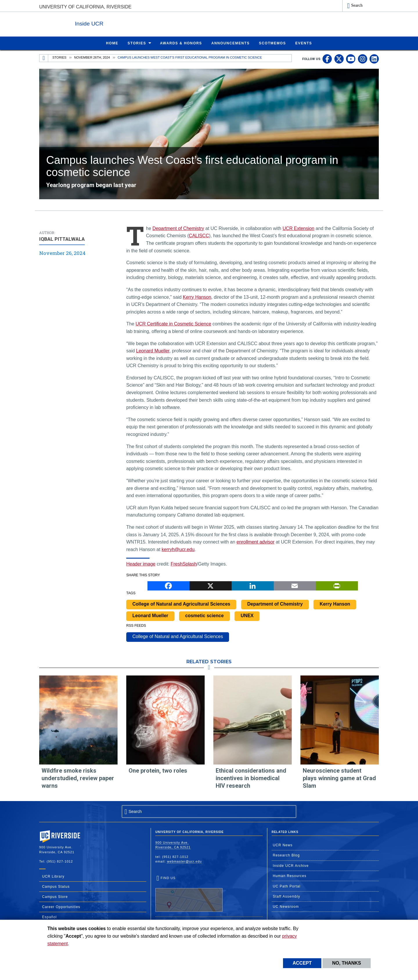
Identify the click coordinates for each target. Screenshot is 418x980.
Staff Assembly (287, 896)
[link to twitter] (339, 59)
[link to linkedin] (374, 59)
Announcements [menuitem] (230, 43)
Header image (141, 564)
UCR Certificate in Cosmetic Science (173, 324)
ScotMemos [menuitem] (272, 43)
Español (49, 917)
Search (357, 5)
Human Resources (290, 876)
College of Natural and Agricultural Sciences (181, 604)
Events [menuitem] (304, 43)
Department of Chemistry (178, 228)
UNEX (247, 615)
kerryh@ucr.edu (178, 549)
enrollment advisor (256, 542)
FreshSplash (184, 564)
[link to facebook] (327, 59)
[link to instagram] (363, 59)
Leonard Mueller (153, 350)
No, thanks (347, 963)
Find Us (189, 894)
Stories (60, 57)
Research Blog (286, 855)
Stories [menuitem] (137, 43)
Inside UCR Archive (291, 865)
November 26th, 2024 (92, 57)
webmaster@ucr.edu (184, 861)
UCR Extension (298, 228)
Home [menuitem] (112, 43)
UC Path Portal (287, 886)
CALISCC (199, 235)
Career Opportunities (61, 907)
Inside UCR (110, 23)
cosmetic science (205, 615)
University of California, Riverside (85, 7)
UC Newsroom (286, 906)
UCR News (283, 845)
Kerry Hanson (197, 297)
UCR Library (53, 876)
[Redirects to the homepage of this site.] (44, 58)
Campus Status (56, 886)
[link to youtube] (351, 59)
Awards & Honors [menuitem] (181, 43)
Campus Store (55, 896)
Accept (302, 963)
